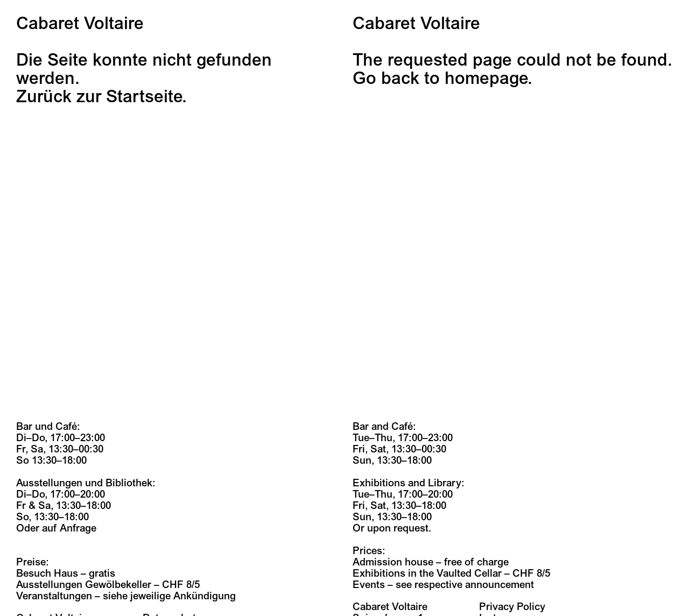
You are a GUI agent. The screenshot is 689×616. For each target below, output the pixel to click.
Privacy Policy (512, 607)
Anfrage (78, 528)
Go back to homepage (440, 79)
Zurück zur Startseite (99, 97)
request (411, 528)
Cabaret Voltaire (80, 24)
